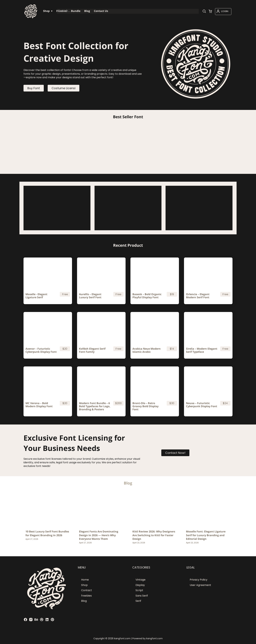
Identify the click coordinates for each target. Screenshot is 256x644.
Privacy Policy (199, 580)
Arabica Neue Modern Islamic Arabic (147, 350)
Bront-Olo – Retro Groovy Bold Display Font (145, 406)
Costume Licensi (64, 88)
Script (139, 590)
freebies (86, 596)
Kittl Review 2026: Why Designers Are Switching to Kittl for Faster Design (154, 535)
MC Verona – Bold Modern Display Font (39, 405)
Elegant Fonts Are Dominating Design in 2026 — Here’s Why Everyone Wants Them (99, 535)
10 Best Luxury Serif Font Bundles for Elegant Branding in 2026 (47, 533)
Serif (138, 601)
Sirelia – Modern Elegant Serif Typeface (202, 350)
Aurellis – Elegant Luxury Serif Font (90, 296)
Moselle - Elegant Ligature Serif (36, 296)
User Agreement (200, 585)
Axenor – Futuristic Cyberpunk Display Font (41, 350)
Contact (87, 590)
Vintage (140, 580)
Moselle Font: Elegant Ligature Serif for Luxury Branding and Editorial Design (206, 535)
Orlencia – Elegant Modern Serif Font (198, 296)
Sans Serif (142, 596)
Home (85, 580)
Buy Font (34, 88)
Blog (84, 601)
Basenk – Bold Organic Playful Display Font (147, 296)
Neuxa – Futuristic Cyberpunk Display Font (202, 405)
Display (140, 585)
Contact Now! (175, 453)
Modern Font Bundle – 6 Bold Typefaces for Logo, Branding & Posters (95, 406)
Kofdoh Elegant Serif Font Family (92, 350)
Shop (84, 585)
